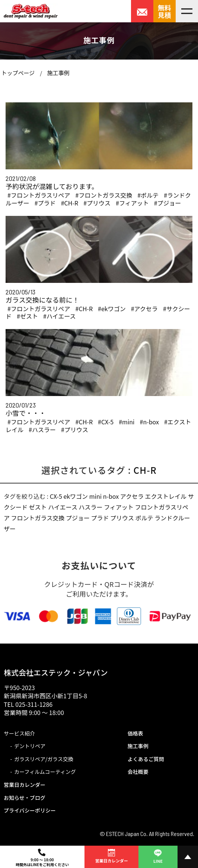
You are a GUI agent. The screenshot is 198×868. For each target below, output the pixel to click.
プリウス (122, 518)
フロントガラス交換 (38, 518)
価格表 (135, 733)
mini (95, 496)
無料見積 (165, 11)
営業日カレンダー (25, 785)
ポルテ (144, 518)
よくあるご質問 (146, 759)
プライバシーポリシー (30, 810)
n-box (111, 496)
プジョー (78, 518)
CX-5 (56, 496)
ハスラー (91, 507)
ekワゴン (76, 496)
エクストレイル (166, 496)
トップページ (18, 73)
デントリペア (30, 746)
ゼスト (38, 507)
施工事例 (58, 73)
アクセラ (132, 496)
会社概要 (138, 772)
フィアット (119, 507)
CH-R (145, 470)
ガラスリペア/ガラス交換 (44, 759)
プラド (100, 518)
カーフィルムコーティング (45, 772)
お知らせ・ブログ (25, 798)
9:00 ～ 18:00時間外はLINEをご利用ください (42, 858)
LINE (158, 856)
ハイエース (63, 507)
